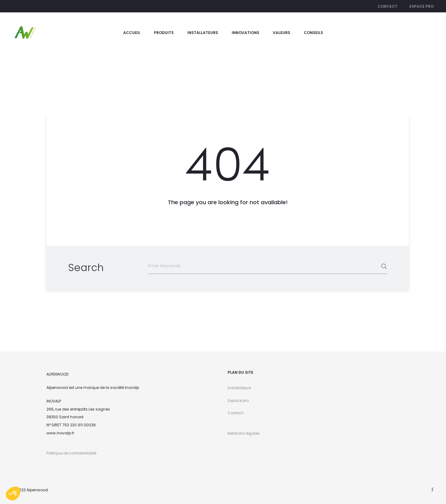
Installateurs (203, 33)
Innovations (245, 33)
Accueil (132, 33)
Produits (164, 33)
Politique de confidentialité (71, 453)
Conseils (313, 33)
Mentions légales (244, 433)
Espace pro (422, 6)
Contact (387, 6)
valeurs (282, 33)
